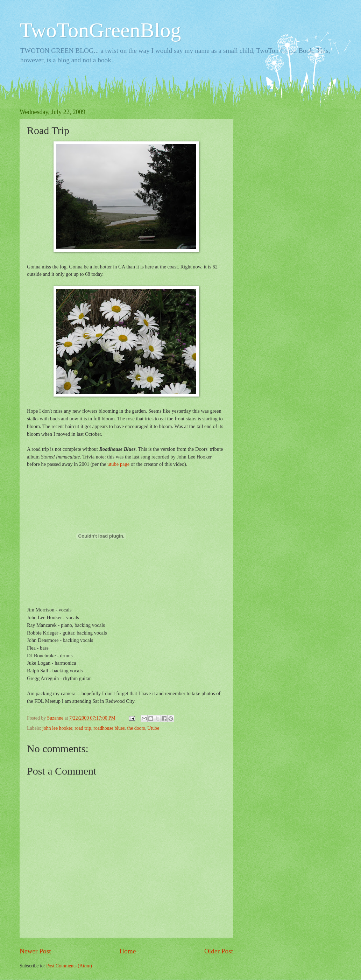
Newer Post (35, 951)
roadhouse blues (109, 728)
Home (128, 951)
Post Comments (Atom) (69, 966)
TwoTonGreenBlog (100, 30)
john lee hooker (57, 728)
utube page (118, 464)
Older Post (219, 951)
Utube (153, 728)
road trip (83, 728)
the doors (136, 728)
